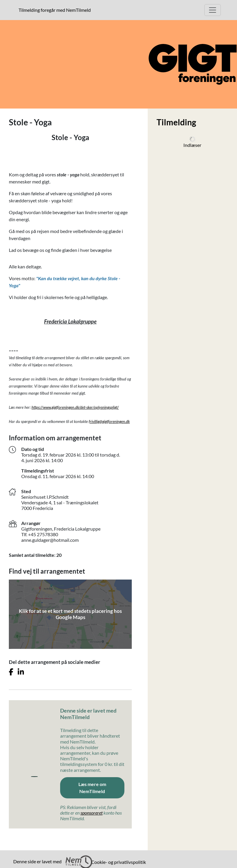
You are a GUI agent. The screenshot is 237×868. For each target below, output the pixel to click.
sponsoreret (92, 813)
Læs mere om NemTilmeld (92, 788)
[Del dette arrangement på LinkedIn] (21, 672)
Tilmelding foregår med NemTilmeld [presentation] (55, 10)
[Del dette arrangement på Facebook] (11, 672)
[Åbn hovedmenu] (213, 10)
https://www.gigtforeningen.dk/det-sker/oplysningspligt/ (75, 407)
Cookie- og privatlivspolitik (119, 862)
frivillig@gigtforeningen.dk (109, 421)
